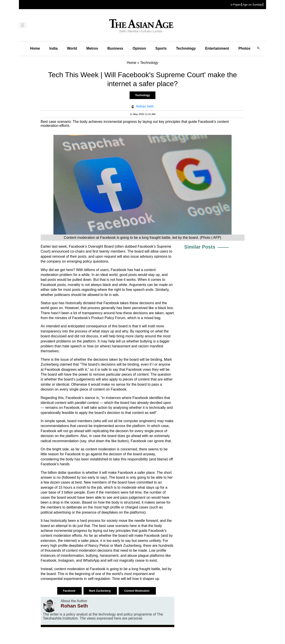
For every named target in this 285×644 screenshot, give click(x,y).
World (72, 48)
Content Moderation (137, 591)
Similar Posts (200, 247)
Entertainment (217, 48)
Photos (244, 48)
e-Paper (236, 5)
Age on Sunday (252, 5)
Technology (186, 48)
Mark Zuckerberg (100, 591)
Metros (92, 48)
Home (35, 48)
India (53, 48)
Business (115, 48)
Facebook (69, 591)
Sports (161, 48)
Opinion (139, 48)
